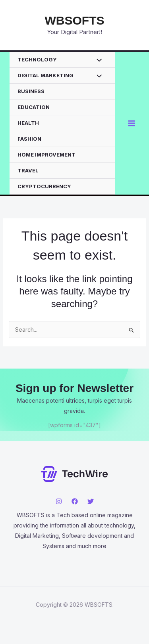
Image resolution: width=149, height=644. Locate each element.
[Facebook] (75, 501)
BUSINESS (31, 91)
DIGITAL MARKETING (45, 75)
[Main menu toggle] (131, 123)
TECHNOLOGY (37, 59)
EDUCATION (34, 107)
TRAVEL (28, 170)
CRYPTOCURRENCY (44, 186)
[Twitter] (91, 501)
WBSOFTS (75, 20)
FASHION (29, 139)
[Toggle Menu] (97, 61)
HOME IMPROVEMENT (46, 155)
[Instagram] (59, 501)
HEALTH (28, 123)
